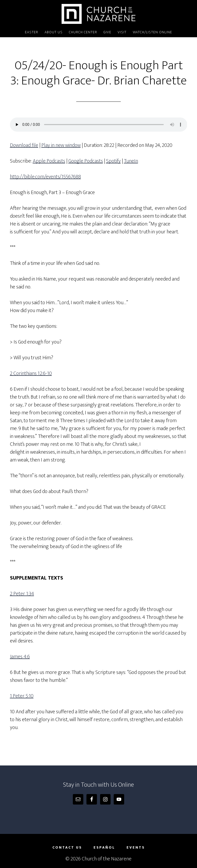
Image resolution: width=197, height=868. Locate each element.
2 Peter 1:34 (22, 594)
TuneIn (131, 161)
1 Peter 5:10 (22, 696)
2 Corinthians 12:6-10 (31, 373)
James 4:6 (20, 657)
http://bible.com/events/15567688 (45, 177)
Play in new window (61, 145)
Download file (24, 145)
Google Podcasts (86, 161)
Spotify (113, 161)
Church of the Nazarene (99, 14)
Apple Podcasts (49, 161)
